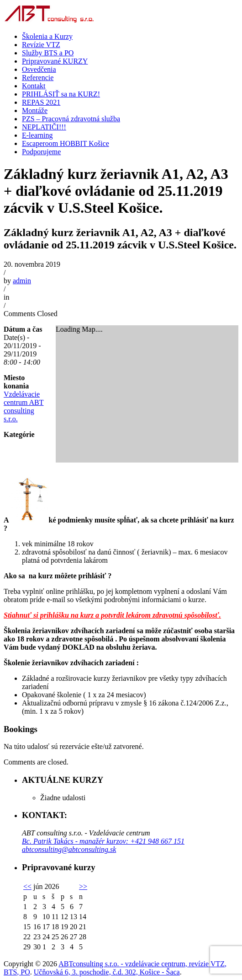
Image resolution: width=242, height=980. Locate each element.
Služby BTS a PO (48, 53)
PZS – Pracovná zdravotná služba (71, 119)
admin (22, 281)
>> (83, 886)
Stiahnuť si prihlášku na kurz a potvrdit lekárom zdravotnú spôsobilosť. (112, 615)
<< (27, 886)
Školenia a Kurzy (47, 36)
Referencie (38, 78)
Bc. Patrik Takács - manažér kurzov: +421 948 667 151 (103, 841)
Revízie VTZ (41, 45)
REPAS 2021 (41, 102)
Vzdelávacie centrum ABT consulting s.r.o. (24, 407)
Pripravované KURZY (55, 61)
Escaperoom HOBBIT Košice (66, 143)
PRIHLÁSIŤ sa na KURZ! (61, 94)
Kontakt (34, 86)
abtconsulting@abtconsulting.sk (69, 849)
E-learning (37, 135)
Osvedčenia (39, 69)
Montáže (35, 110)
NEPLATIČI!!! (44, 127)
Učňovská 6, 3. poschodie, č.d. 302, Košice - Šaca (107, 972)
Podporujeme (41, 152)
